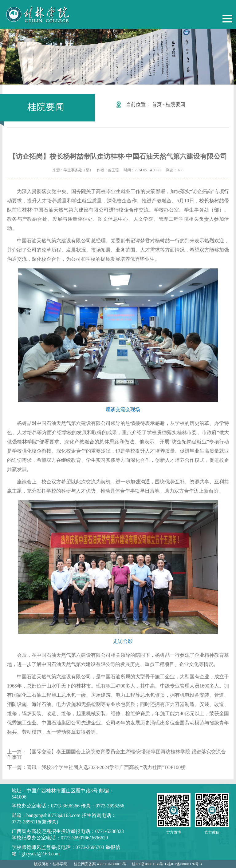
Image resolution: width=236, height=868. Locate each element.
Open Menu (227, 19)
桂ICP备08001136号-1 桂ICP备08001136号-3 (167, 864)
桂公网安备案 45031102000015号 (100, 864)
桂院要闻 (175, 104)
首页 (157, 104)
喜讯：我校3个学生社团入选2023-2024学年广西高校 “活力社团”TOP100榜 (106, 767)
